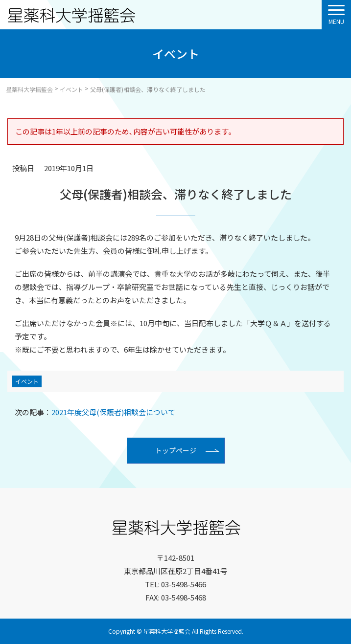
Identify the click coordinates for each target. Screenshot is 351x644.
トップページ (176, 450)
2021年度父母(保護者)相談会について (95, 412)
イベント (27, 381)
